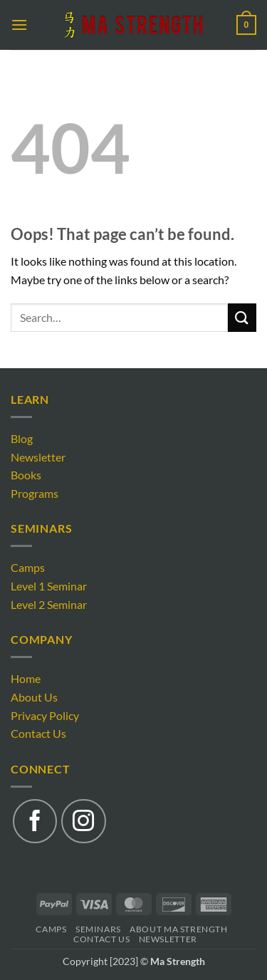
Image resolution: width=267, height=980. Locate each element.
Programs (35, 493)
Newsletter (38, 457)
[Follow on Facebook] (35, 821)
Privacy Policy (45, 715)
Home (26, 678)
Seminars (98, 929)
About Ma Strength (178, 929)
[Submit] (242, 317)
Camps (28, 567)
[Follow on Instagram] (83, 821)
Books (26, 475)
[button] (19, 25)
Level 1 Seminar (49, 586)
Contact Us (38, 733)
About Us (34, 697)
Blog (22, 438)
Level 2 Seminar (49, 604)
